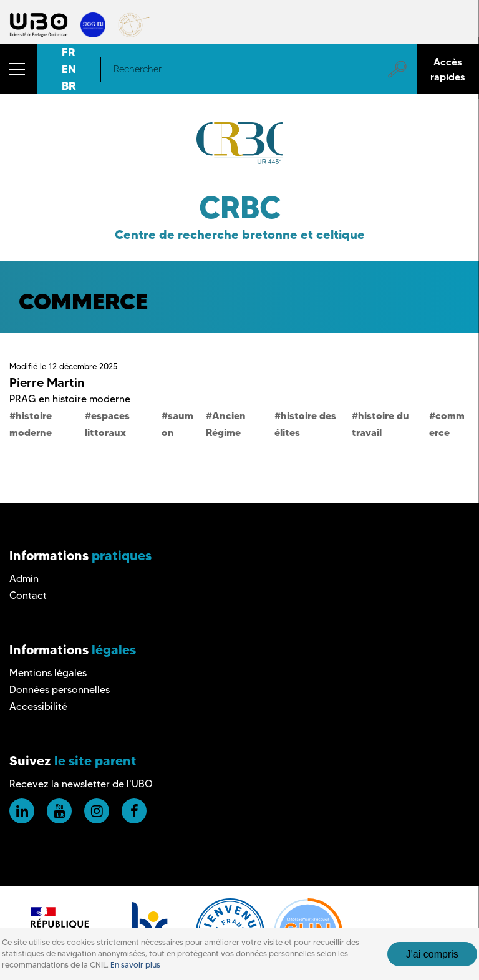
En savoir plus (135, 972)
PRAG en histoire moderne (70, 399)
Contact (28, 595)
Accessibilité (38, 706)
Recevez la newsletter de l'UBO (81, 784)
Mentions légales (48, 673)
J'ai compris (432, 961)
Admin (24, 579)
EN (69, 69)
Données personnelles (60, 690)
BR (69, 86)
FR (69, 52)
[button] (19, 69)
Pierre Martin (47, 382)
